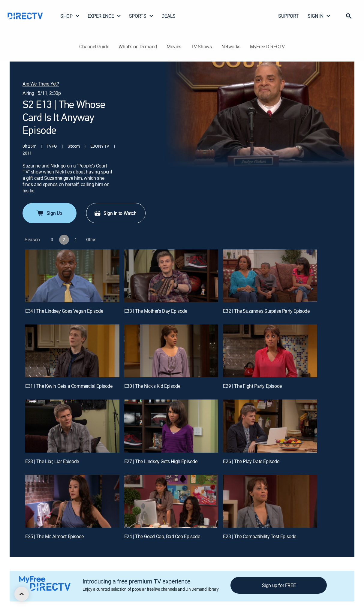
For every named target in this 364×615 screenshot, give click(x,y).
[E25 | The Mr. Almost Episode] (72, 501)
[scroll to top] (22, 594)
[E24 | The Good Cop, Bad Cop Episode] (171, 501)
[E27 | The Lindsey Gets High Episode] (171, 426)
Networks (231, 47)
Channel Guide (94, 47)
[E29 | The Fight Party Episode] (270, 351)
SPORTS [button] (141, 16)
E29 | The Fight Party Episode (252, 386)
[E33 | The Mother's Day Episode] (171, 276)
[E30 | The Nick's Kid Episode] (171, 351)
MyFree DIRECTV (267, 47)
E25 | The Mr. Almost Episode (54, 536)
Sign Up (49, 213)
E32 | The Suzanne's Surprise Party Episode (266, 311)
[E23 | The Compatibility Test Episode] (270, 501)
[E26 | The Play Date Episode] (270, 426)
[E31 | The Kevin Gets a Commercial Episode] (72, 351)
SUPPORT (288, 16)
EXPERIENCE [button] (104, 16)
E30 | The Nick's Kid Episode (152, 386)
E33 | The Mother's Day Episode (156, 311)
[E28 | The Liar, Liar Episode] (72, 426)
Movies (174, 47)
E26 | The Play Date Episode (251, 461)
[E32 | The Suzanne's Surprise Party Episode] (270, 276)
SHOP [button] (70, 16)
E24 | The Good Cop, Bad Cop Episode (162, 536)
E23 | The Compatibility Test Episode (260, 536)
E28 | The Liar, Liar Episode (52, 461)
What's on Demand (138, 47)
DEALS (168, 16)
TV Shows (201, 47)
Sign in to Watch (115, 213)
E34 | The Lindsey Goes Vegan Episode (64, 311)
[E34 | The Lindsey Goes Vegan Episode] (72, 276)
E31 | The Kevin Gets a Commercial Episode (69, 386)
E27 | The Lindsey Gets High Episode (161, 461)
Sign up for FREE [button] (279, 585)
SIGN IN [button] (319, 16)
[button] (349, 16)
